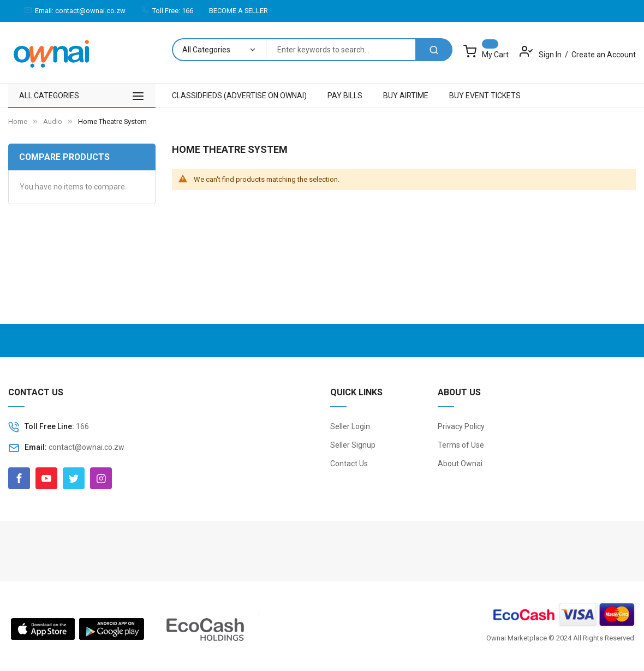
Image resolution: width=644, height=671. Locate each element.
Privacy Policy (461, 426)
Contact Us (349, 464)
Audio (53, 121)
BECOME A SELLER (238, 11)
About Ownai (460, 464)
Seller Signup (353, 445)
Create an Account (604, 55)
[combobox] (341, 50)
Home (18, 121)
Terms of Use (461, 445)
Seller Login (350, 426)
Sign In (551, 55)
